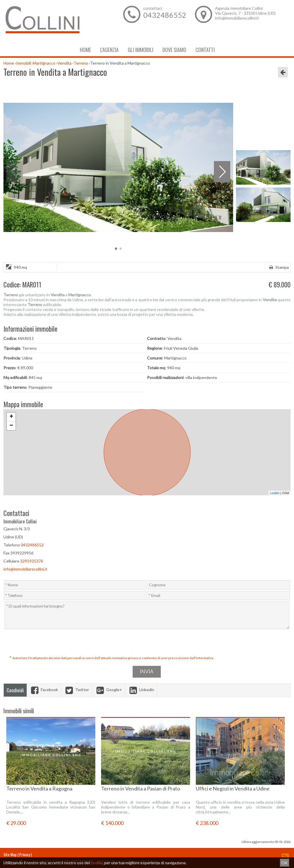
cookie (97, 863)
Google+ (109, 690)
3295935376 (32, 561)
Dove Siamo (174, 50)
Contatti (205, 50)
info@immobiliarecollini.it (237, 18)
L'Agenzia (109, 50)
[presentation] (148, 643)
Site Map (10, 854)
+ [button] (11, 417)
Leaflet (275, 493)
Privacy (25, 854)
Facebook (44, 690)
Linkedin (141, 690)
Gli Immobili (141, 50)
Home (85, 50)
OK (285, 863)
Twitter (77, 690)
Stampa (278, 267)
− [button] (11, 426)
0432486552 (165, 15)
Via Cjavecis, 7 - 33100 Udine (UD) (245, 13)
